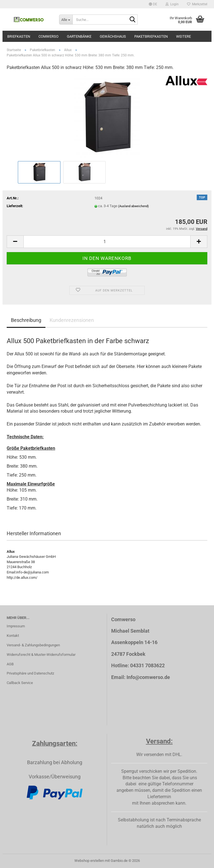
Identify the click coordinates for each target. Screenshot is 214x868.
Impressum (16, 626)
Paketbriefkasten (151, 36)
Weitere (183, 36)
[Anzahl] (107, 242)
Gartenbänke (79, 36)
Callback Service (20, 683)
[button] (153, 4)
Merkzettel (197, 4)
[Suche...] (66, 20)
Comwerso (48, 36)
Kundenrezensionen (72, 320)
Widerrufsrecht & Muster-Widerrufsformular (41, 655)
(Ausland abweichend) (133, 206)
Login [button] (172, 4)
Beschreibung (26, 320)
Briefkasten (19, 36)
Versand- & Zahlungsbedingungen (33, 645)
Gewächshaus (113, 36)
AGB (10, 664)
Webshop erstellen (89, 861)
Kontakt (13, 636)
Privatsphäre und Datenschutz (30, 673)
